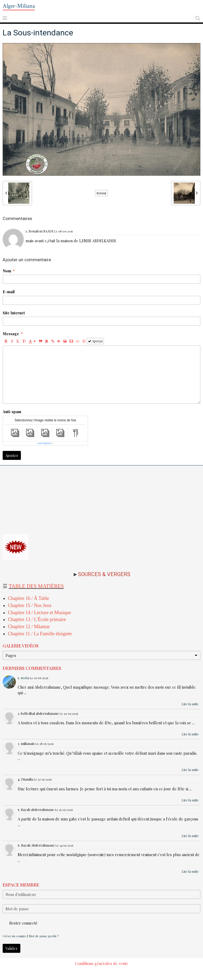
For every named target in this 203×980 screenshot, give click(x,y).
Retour (101, 193)
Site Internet (14, 313)
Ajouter (12, 455)
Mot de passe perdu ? (44, 936)
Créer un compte (15, 936)
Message (11, 334)
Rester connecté (20, 923)
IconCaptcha (44, 443)
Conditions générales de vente (102, 963)
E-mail (9, 292)
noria (25, 678)
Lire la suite (190, 704)
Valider (11, 948)
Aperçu (95, 341)
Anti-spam (12, 412)
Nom (7, 271)
